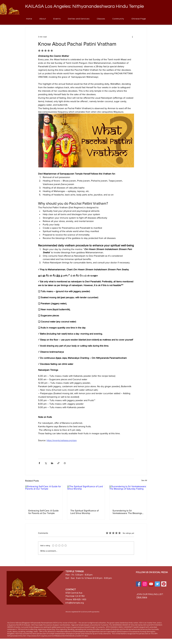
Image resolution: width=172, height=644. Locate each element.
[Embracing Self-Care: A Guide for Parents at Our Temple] (44, 496)
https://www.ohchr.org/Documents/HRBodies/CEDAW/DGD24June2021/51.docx (57, 636)
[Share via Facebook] (39, 463)
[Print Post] (65, 463)
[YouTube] (151, 584)
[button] (118, 19)
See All (144, 480)
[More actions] (132, 37)
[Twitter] (157, 584)
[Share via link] (58, 463)
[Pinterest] (164, 584)
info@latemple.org (75, 603)
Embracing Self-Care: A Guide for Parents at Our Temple (43, 512)
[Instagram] (145, 584)
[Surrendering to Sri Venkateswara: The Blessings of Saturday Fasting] (128, 496)
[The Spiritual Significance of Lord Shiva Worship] (86, 496)
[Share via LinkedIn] (52, 463)
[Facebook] (138, 584)
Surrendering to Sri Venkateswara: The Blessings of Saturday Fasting (127, 512)
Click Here (142, 597)
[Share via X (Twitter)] (46, 463)
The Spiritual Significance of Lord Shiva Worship (85, 512)
